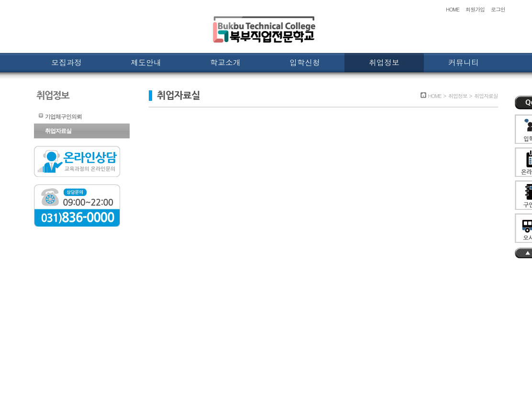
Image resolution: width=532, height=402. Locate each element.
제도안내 (146, 62)
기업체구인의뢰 (63, 117)
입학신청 (305, 62)
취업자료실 (58, 131)
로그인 (498, 9)
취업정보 (384, 62)
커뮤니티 (464, 62)
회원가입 (475, 9)
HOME (453, 9)
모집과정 (66, 62)
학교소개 (225, 62)
